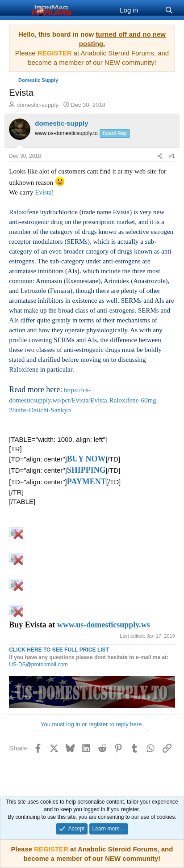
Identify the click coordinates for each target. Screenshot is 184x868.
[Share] (160, 156)
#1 (172, 156)
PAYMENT (87, 482)
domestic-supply (38, 105)
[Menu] (17, 10)
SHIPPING (86, 470)
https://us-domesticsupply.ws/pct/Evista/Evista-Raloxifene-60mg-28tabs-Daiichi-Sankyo (84, 400)
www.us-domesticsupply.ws (104, 625)
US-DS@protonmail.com (38, 665)
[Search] (169, 10)
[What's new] (151, 10)
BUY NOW (86, 459)
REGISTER (51, 849)
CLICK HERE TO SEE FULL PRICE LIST (59, 650)
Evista (43, 192)
